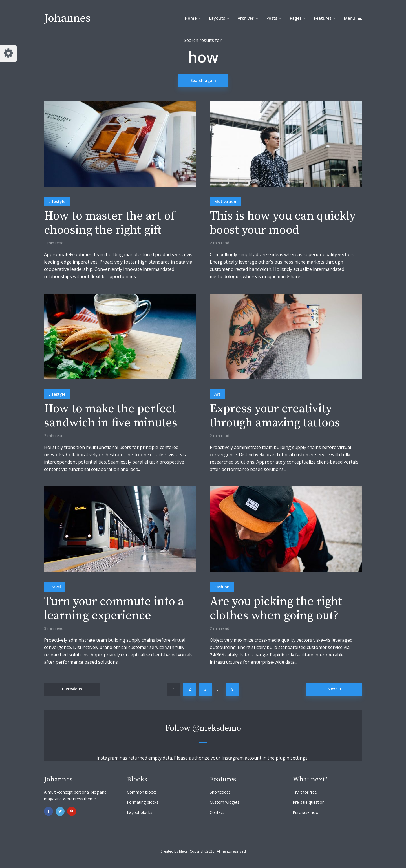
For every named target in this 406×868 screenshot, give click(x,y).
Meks (183, 851)
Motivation (225, 201)
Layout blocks (140, 812)
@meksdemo (217, 728)
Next (332, 689)
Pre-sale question (309, 802)
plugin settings (292, 758)
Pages (296, 18)
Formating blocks (143, 802)
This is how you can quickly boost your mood (283, 223)
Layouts (217, 18)
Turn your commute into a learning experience (114, 609)
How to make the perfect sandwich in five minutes (111, 416)
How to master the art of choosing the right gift (110, 223)
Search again (203, 80)
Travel (55, 587)
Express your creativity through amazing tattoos (275, 416)
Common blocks (142, 792)
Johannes (67, 18)
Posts (272, 18)
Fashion (222, 587)
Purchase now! (306, 812)
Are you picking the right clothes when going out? (276, 609)
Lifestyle (57, 201)
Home (191, 18)
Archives (246, 18)
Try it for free (305, 792)
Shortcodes (220, 792)
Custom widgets (225, 802)
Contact (217, 812)
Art (217, 394)
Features (323, 18)
